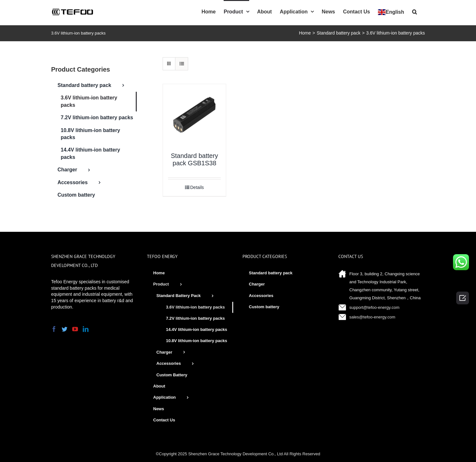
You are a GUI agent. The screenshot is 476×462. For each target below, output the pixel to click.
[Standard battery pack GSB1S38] (194, 116)
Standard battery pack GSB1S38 (195, 159)
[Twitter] (65, 329)
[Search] (415, 11)
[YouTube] (75, 329)
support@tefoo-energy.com (375, 307)
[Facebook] (54, 329)
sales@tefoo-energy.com (372, 317)
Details (197, 187)
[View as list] (182, 64)
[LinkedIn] (86, 329)
